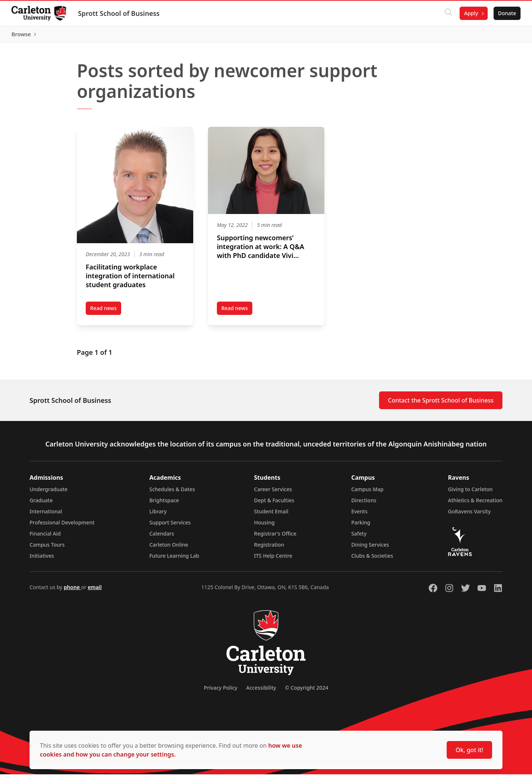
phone (72, 591)
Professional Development (62, 526)
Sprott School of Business (119, 13)
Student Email (271, 515)
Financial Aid (45, 537)
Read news (106, 313)
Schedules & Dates (172, 493)
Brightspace (164, 504)
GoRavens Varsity (470, 515)
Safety (359, 537)
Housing (265, 526)
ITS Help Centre (273, 559)
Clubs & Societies (372, 559)
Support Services (170, 526)
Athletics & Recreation (475, 504)
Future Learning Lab (174, 559)
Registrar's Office (275, 537)
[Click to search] (448, 13)
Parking (361, 526)
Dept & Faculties (274, 504)
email (95, 591)
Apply (471, 13)
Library (158, 515)
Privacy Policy (221, 691)
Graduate (41, 504)
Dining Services (370, 548)
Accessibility (261, 691)
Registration (269, 548)
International (46, 515)
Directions (364, 504)
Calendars (162, 537)
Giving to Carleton (470, 493)
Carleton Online (169, 548)
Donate (507, 13)
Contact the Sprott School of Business (441, 404)
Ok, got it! (469, 750)
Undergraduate (49, 493)
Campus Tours (47, 548)
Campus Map (368, 493)
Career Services (273, 493)
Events (359, 515)
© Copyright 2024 (306, 691)
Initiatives (42, 559)
